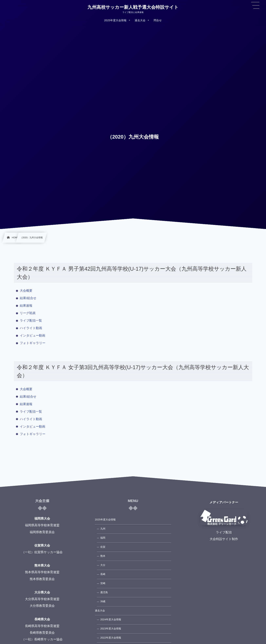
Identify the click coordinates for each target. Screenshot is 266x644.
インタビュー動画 (33, 336)
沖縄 (103, 602)
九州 (103, 529)
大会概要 (26, 291)
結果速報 (26, 306)
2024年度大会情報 (111, 620)
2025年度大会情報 (105, 520)
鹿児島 (104, 592)
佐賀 (103, 547)
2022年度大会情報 (111, 638)
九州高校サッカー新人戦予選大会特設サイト (133, 7)
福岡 (103, 538)
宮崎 (103, 583)
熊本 (103, 556)
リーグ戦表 (28, 313)
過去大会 (100, 611)
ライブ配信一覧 (32, 321)
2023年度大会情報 (111, 629)
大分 (103, 565)
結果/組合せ (28, 298)
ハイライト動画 (31, 328)
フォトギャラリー (33, 343)
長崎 (103, 574)
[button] (255, 5)
